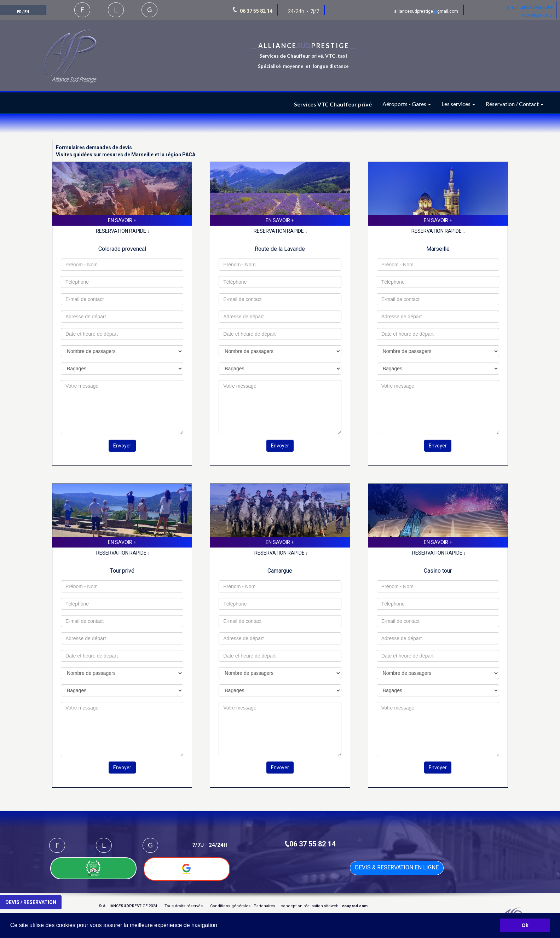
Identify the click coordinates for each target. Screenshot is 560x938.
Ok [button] (525, 925)
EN (27, 12)
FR (19, 12)
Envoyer (122, 446)
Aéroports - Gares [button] (407, 104)
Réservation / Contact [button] (515, 104)
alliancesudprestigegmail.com (426, 11)
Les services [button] (458, 104)
